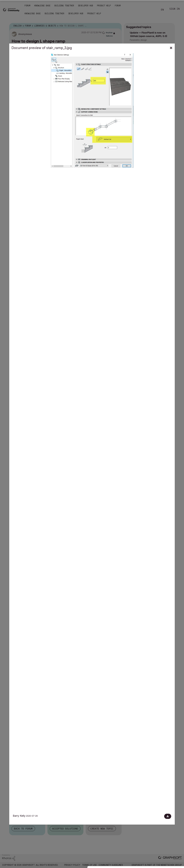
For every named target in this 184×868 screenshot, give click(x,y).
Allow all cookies (167, 835)
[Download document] (168, 816)
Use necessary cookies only (167, 851)
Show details (114, 864)
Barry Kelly (19, 816)
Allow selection (167, 842)
